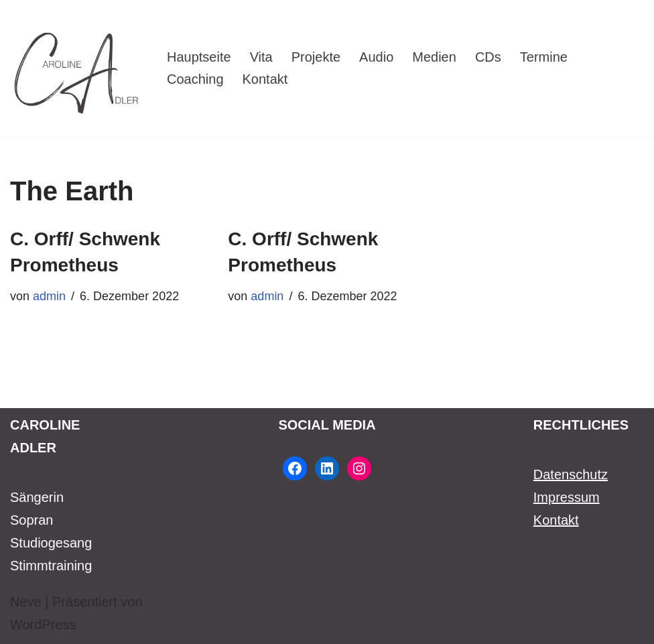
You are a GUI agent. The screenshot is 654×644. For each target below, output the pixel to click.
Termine (544, 57)
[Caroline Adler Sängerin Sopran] (77, 68)
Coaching (195, 79)
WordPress (43, 625)
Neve (26, 602)
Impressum (567, 497)
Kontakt (265, 79)
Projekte (316, 57)
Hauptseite (199, 57)
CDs (488, 57)
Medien (434, 57)
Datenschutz (571, 474)
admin (49, 296)
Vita (261, 57)
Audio (376, 57)
